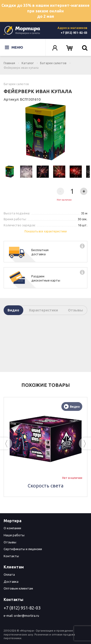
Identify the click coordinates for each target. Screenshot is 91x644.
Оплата (9, 574)
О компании (12, 528)
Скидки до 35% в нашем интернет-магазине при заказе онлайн (45, 11)
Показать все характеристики (46, 231)
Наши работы (14, 535)
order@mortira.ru (26, 616)
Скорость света (45, 486)
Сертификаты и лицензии (23, 549)
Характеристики (43, 310)
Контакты (11, 556)
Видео (13, 310)
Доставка (11, 582)
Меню (14, 47)
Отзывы (75, 310)
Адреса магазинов (72, 28)
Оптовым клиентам (18, 588)
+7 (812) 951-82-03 (74, 33)
